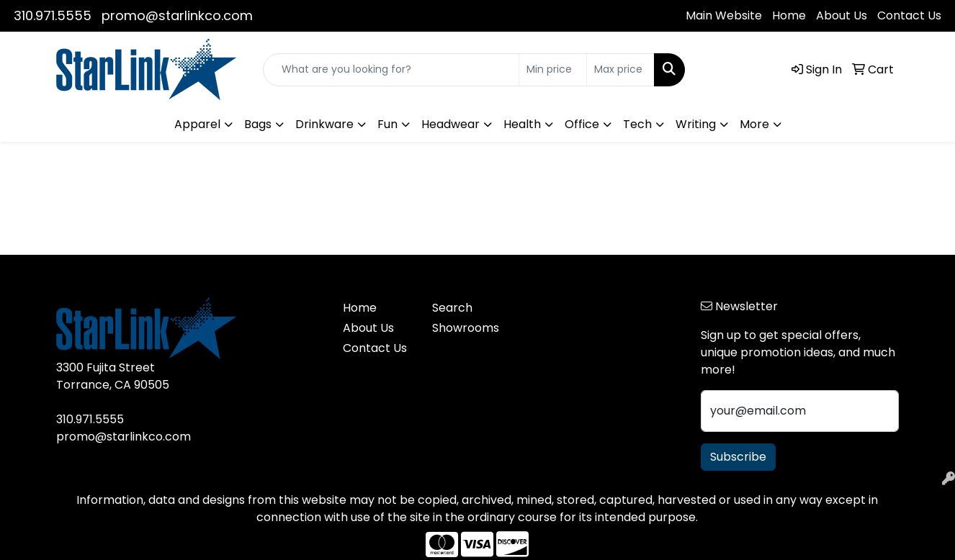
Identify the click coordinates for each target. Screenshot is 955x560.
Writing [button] (696, 124)
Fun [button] (387, 124)
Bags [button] (258, 124)
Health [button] (522, 124)
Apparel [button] (197, 124)
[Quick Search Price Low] (553, 70)
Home (789, 15)
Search (452, 308)
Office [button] (582, 124)
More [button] (754, 124)
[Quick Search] (391, 70)
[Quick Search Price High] (620, 70)
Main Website (724, 15)
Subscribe (738, 457)
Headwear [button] (450, 124)
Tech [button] (637, 124)
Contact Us (909, 15)
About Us (842, 15)
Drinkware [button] (324, 124)
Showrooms (466, 328)
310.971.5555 (53, 15)
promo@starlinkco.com (177, 15)
